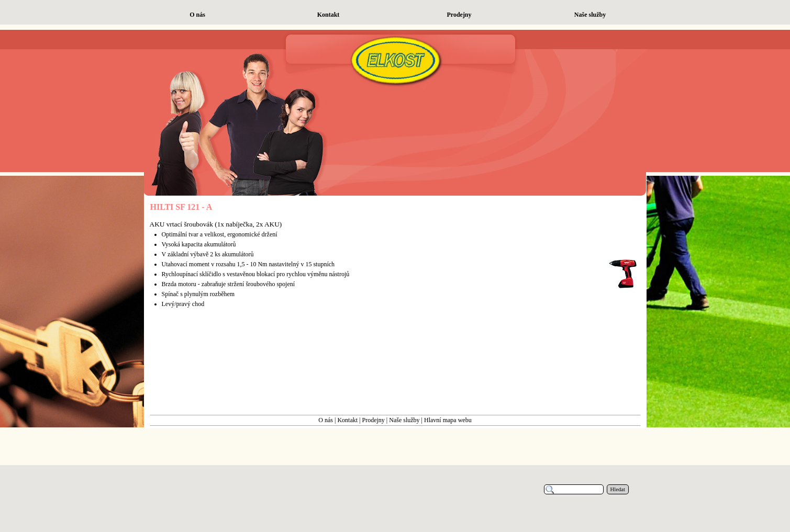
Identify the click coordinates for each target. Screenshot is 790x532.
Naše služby (404, 420)
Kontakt (347, 420)
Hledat (618, 489)
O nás (326, 420)
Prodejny (374, 420)
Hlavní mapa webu (448, 420)
